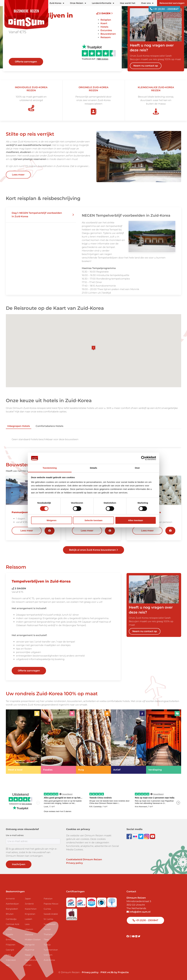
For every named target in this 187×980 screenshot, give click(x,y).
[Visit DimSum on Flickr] (137, 936)
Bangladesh (12, 909)
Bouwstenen (108, 34)
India (8, 955)
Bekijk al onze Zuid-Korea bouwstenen (93, 550)
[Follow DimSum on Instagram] (147, 836)
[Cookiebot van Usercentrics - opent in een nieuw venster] (143, 458)
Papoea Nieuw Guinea (51, 906)
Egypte (9, 934)
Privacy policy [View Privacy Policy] (90, 972)
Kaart (104, 23)
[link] (23, 742)
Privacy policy (75, 863)
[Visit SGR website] (71, 901)
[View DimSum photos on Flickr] (135, 836)
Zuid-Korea (49, 960)
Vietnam (48, 955)
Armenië (10, 899)
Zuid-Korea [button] (57, 3)
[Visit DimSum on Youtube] (134, 936)
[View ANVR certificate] (92, 901)
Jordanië (29, 904)
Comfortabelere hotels (49, 426)
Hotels (104, 27)
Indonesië (11, 960)
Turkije (47, 945)
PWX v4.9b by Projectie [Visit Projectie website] (115, 972)
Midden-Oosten (33, 940)
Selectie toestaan (94, 520)
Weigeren (51, 520)
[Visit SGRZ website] (82, 901)
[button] (41, 215)
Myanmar (30, 950)
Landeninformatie (103, 3)
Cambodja (11, 919)
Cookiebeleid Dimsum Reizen (84, 859)
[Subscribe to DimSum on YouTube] (153, 836)
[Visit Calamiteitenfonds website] (102, 901)
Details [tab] (93, 468)
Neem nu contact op (146, 66)
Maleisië (29, 934)
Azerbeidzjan (12, 904)
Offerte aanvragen (26, 62)
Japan (28, 899)
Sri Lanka (48, 919)
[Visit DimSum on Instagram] (131, 936)
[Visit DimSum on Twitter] (139, 936)
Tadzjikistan (50, 924)
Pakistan (48, 899)
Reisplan (106, 20)
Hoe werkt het (128, 3)
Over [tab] (137, 468)
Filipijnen (11, 945)
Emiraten (11, 940)
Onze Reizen (78, 3)
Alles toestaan (136, 520)
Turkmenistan (51, 950)
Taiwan (47, 929)
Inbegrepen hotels (19, 426)
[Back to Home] (26, 15)
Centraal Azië (12, 924)
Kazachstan (31, 909)
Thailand (48, 934)
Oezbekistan (31, 960)
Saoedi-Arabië (51, 914)
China (9, 929)
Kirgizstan (30, 914)
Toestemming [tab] (50, 468)
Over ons (147, 3)
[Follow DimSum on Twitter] (141, 836)
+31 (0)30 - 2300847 (164, 9)
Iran (8, 965)
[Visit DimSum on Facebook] (129, 836)
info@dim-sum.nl (138, 912)
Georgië (10, 950)
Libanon (29, 929)
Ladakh (28, 919)
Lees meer (18, 175)
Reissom (106, 37)
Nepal (28, 955)
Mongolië (30, 945)
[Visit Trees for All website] (112, 901)
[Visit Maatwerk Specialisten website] (72, 913)
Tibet (46, 940)
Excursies (106, 30)
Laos (27, 924)
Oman (28, 965)
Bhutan (10, 914)
